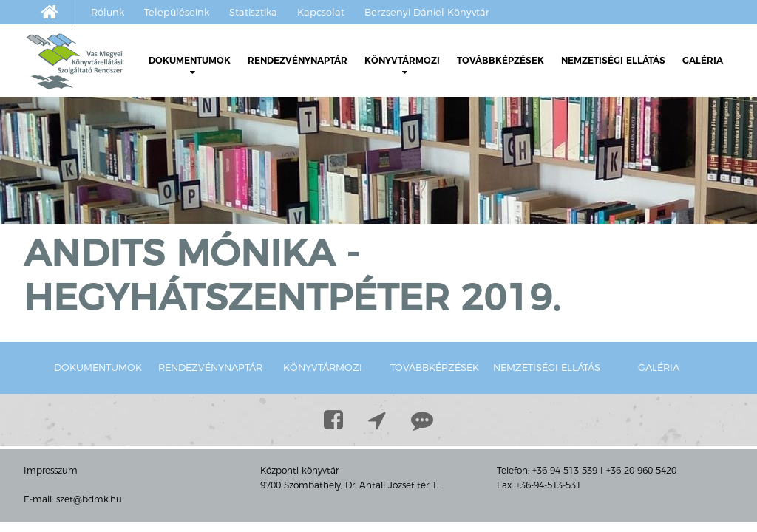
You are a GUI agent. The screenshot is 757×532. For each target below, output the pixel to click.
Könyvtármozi (402, 66)
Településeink (177, 12)
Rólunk (108, 12)
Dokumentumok (190, 66)
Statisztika (253, 12)
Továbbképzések (500, 60)
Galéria (703, 60)
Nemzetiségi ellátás (613, 60)
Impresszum (51, 470)
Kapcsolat (321, 12)
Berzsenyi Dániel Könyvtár (427, 12)
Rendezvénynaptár (298, 60)
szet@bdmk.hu (89, 499)
